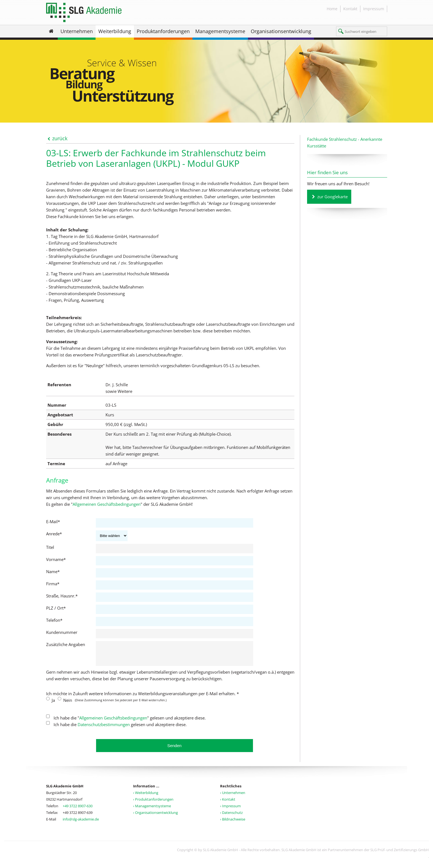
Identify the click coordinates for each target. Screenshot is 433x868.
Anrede (54, 534)
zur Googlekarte (332, 197)
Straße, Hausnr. (62, 596)
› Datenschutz (231, 817)
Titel (50, 547)
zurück (60, 138)
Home (332, 9)
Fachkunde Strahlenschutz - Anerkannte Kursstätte (345, 142)
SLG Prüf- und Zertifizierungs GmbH (400, 854)
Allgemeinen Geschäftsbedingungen (107, 504)
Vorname (56, 559)
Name (53, 571)
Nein (67, 704)
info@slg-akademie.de (81, 823)
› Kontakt (228, 803)
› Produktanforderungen (153, 803)
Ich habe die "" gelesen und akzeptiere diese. (129, 722)
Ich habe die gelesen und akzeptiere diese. (120, 729)
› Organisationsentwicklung (155, 817)
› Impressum (230, 810)
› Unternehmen (233, 797)
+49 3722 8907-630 (78, 810)
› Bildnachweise (233, 823)
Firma (53, 584)
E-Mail (53, 522)
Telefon (54, 620)
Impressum (374, 9)
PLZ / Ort (56, 608)
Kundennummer (62, 632)
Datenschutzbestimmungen (104, 729)
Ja (53, 704)
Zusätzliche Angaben (66, 644)
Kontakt (350, 9)
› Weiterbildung (146, 797)
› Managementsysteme (152, 810)
